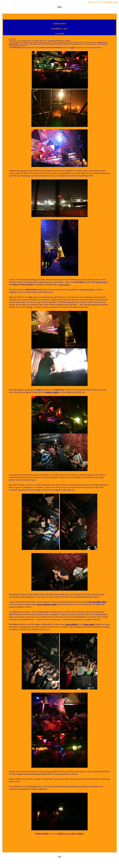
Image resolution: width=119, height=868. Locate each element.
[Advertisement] (59, 845)
